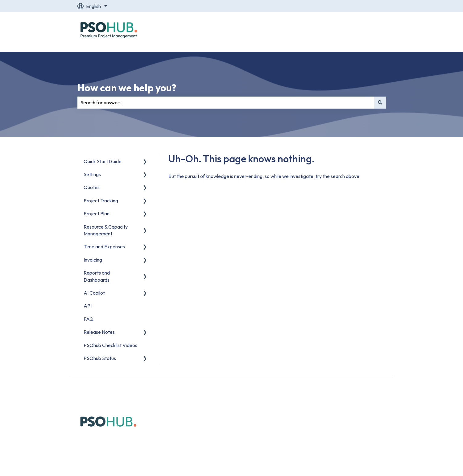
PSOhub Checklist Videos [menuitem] (110, 345)
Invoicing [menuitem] (93, 260)
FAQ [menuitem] (89, 319)
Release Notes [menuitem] (99, 332)
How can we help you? (127, 88)
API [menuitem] (88, 306)
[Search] (380, 102)
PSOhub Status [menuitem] (100, 358)
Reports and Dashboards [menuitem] (97, 276)
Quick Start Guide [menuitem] (103, 161)
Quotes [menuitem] (92, 187)
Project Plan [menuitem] (97, 213)
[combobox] (226, 102)
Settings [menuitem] (92, 174)
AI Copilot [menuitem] (94, 293)
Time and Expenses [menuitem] (104, 246)
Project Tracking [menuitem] (101, 201)
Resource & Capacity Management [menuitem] (106, 230)
